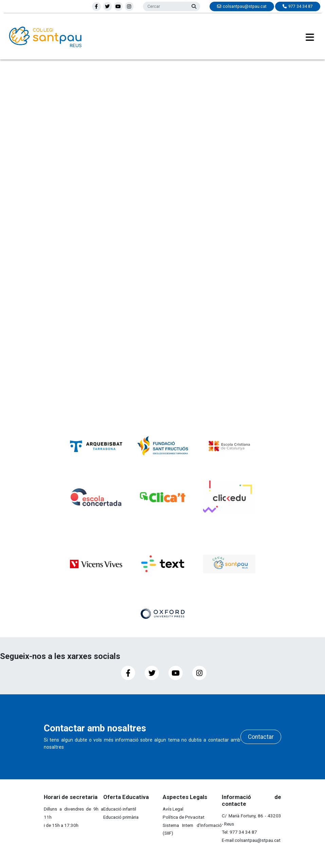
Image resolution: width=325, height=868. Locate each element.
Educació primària (121, 817)
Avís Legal (173, 809)
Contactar (261, 737)
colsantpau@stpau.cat (258, 840)
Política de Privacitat (184, 817)
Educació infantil (120, 809)
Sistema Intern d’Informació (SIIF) (192, 829)
